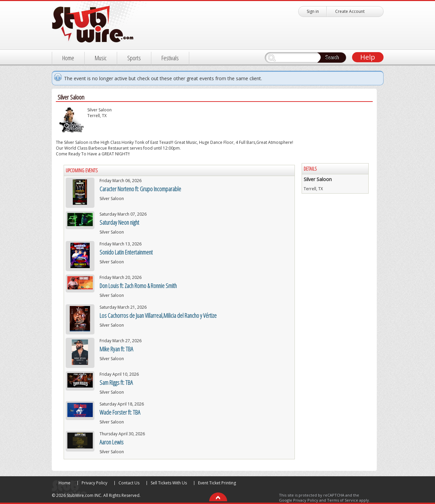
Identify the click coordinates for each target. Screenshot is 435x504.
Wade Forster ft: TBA (120, 412)
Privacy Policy (94, 483)
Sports (134, 58)
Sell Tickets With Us (169, 483)
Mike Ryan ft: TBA (116, 349)
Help (368, 57)
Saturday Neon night (119, 222)
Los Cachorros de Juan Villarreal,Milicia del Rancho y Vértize (158, 315)
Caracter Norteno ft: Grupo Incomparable (140, 189)
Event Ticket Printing (217, 483)
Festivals (170, 58)
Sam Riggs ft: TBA (116, 382)
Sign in (313, 11)
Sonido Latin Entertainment (126, 252)
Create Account (350, 11)
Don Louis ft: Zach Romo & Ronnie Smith (138, 286)
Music (101, 58)
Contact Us (129, 483)
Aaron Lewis (112, 442)
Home (68, 58)
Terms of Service (343, 500)
